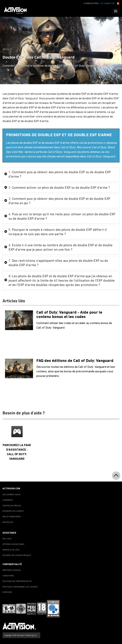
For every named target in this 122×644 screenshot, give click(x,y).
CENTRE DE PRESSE (12, 506)
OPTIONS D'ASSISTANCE (13, 544)
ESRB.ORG (7, 592)
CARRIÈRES (8, 500)
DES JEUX (7, 539)
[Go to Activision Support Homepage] (17, 11)
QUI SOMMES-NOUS (12, 495)
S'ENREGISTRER (91, 4)
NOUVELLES (8, 522)
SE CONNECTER (108, 4)
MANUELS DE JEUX (11, 550)
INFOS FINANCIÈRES (12, 517)
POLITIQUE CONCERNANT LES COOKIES (20, 587)
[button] (118, 3)
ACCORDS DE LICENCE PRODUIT (17, 555)
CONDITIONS (8, 576)
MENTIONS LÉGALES (12, 570)
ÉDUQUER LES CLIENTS (13, 511)
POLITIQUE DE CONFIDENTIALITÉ (17, 581)
